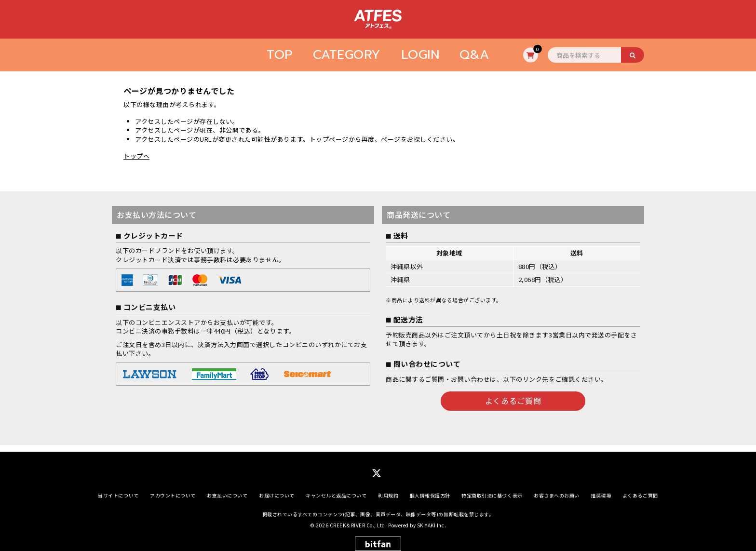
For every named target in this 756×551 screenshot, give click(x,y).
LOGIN (420, 55)
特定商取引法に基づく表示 (492, 489)
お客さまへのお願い (557, 489)
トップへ (136, 156)
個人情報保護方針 (430, 489)
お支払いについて (227, 489)
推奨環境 (601, 489)
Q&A (474, 55)
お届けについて (277, 489)
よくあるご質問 (513, 401)
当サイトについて (118, 489)
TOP (280, 55)
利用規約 (388, 489)
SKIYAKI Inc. (432, 518)
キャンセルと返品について (336, 489)
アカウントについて (173, 489)
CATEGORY (347, 55)
